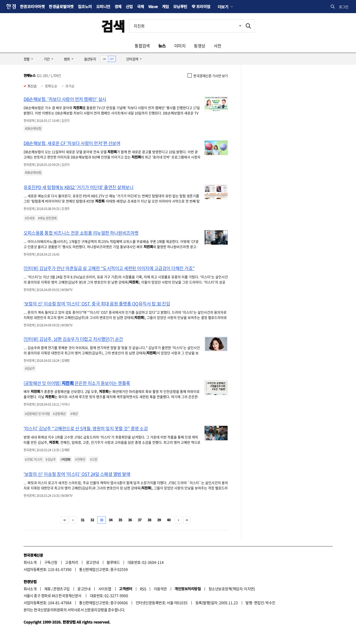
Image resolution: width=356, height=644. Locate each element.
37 (140, 520)
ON (104, 59)
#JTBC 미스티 (34, 459)
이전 (73, 520)
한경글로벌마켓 (61, 6)
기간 (47, 59)
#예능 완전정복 (47, 218)
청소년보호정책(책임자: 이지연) (232, 589)
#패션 (74, 414)
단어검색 (132, 59)
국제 (141, 6)
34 (111, 520)
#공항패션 (59, 414)
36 (130, 520)
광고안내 (92, 562)
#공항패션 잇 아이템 (37, 414)
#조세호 (30, 218)
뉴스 (162, 46)
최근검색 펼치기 (236, 26)
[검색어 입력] (186, 26)
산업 (129, 6)
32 (92, 520)
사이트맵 (105, 589)
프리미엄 (203, 6)
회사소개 (30, 562)
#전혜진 (80, 459)
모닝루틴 (180, 6)
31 (83, 520)
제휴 (48, 589)
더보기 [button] (223, 7)
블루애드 (113, 562)
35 (120, 520)
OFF (112, 59)
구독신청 (51, 562)
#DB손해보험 (33, 128)
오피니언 (103, 6)
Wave (153, 6)
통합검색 (142, 46)
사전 (218, 46)
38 (149, 520)
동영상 (199, 46)
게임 (165, 6)
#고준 (94, 459)
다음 (179, 520)
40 (169, 520)
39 (159, 520)
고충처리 (72, 562)
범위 (67, 59)
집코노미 (85, 6)
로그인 (344, 7)
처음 (64, 520)
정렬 (27, 59)
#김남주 (30, 368)
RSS (143, 589)
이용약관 (160, 589)
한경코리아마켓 (32, 6)
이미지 (180, 46)
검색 (113, 26)
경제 (118, 6)
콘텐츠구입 (61, 589)
